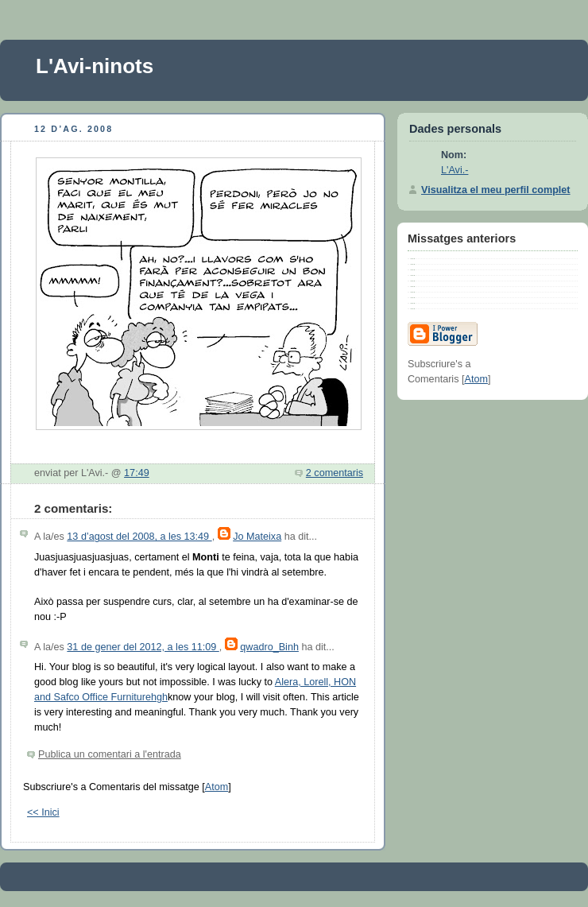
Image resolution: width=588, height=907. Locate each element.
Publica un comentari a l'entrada (110, 754)
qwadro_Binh (269, 647)
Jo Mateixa (257, 537)
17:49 (137, 473)
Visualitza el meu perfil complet (496, 190)
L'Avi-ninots (95, 66)
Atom (217, 787)
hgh (159, 697)
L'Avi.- (455, 170)
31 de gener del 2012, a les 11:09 (143, 647)
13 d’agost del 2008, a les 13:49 (139, 537)
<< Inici (43, 812)
